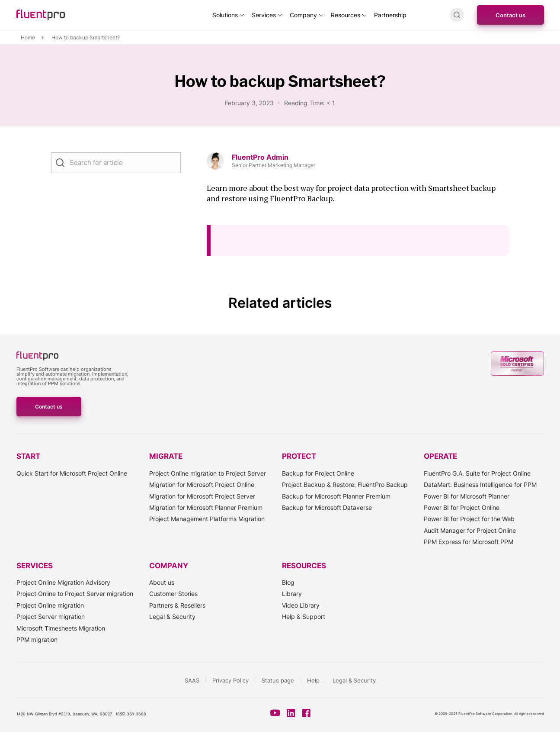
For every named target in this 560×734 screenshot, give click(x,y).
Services (264, 15)
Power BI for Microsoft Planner (467, 496)
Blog (288, 582)
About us (162, 582)
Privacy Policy (230, 680)
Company (303, 15)
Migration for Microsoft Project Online (202, 485)
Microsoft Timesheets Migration (61, 628)
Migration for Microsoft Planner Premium (206, 507)
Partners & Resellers (177, 605)
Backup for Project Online (318, 473)
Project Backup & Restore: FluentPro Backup (345, 485)
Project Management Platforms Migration (207, 519)
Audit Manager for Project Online (470, 530)
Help (313, 680)
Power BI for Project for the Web (469, 519)
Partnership (390, 15)
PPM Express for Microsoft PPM (469, 542)
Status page (278, 680)
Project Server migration (51, 616)
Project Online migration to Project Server (208, 473)
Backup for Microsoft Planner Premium (336, 496)
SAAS (192, 680)
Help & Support (304, 616)
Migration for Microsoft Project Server (202, 496)
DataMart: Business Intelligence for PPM (480, 485)
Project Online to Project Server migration (75, 594)
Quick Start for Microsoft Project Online (72, 473)
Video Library (301, 605)
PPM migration (37, 639)
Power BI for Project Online (462, 507)
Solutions (225, 15)
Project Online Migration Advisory (63, 582)
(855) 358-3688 (131, 714)
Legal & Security (172, 616)
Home (28, 38)
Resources (346, 15)
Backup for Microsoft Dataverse (327, 507)
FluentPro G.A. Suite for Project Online (477, 473)
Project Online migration (50, 605)
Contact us (510, 15)
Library (292, 594)
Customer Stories (173, 594)
